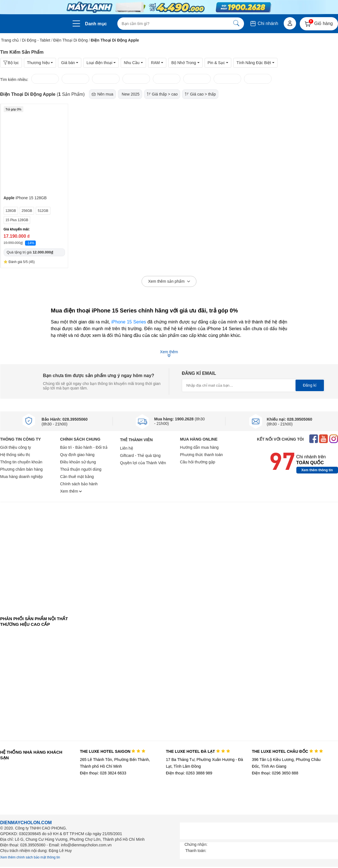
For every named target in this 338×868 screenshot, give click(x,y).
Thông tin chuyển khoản (21, 462)
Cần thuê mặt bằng (77, 477)
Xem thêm (71, 491)
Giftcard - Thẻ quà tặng (140, 455)
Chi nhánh (264, 23)
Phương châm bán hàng (22, 469)
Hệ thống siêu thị (15, 455)
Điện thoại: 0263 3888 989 (189, 773)
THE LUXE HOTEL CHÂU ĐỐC (287, 751)
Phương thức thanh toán (202, 455)
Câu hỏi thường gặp (198, 462)
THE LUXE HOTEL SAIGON (113, 751)
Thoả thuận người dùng (81, 469)
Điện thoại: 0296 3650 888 (275, 773)
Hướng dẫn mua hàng (199, 447)
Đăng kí (310, 385)
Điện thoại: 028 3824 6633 (103, 773)
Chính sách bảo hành (79, 484)
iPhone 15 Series (129, 322)
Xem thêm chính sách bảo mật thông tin (30, 857)
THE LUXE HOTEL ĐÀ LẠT (198, 751)
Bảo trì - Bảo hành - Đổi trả (84, 447)
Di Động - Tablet (36, 40)
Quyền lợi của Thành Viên (143, 463)
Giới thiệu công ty (16, 447)
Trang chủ (10, 40)
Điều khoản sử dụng (78, 462)
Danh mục (96, 24)
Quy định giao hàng (77, 455)
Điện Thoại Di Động (70, 40)
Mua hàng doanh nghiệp (22, 477)
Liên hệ (127, 448)
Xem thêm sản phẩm (169, 282)
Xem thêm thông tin (317, 470)
